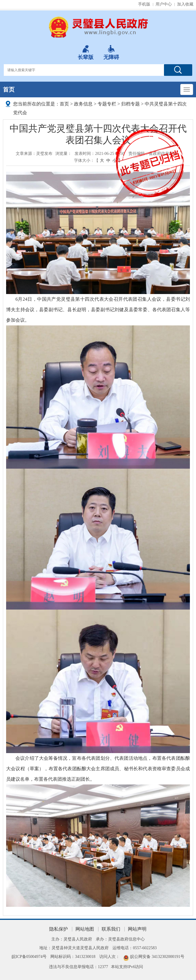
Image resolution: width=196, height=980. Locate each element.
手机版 (144, 4)
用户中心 (164, 4)
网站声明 (137, 929)
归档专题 (130, 104)
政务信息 (83, 104)
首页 (9, 89)
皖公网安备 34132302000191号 (157, 957)
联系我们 (111, 929)
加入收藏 (185, 4)
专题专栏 (107, 104)
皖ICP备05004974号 (29, 957)
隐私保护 (59, 929)
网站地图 (85, 929)
